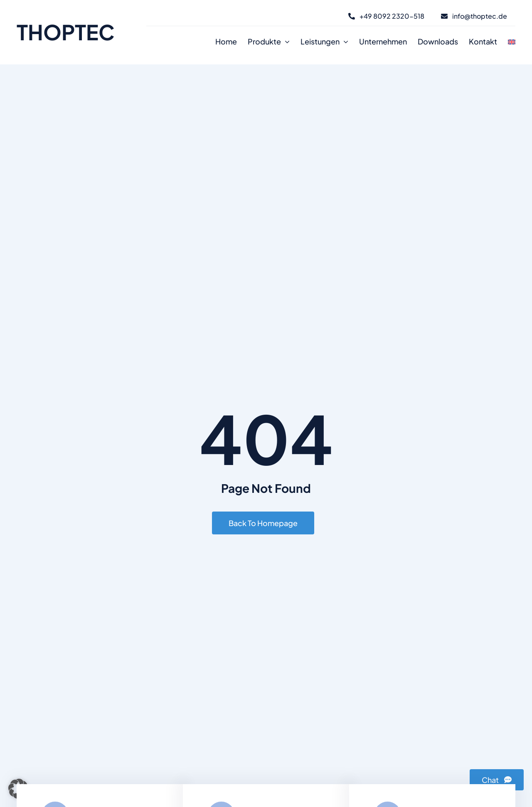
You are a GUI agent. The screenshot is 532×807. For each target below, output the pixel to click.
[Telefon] (386, 16)
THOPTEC (66, 32)
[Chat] (497, 780)
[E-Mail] (474, 16)
